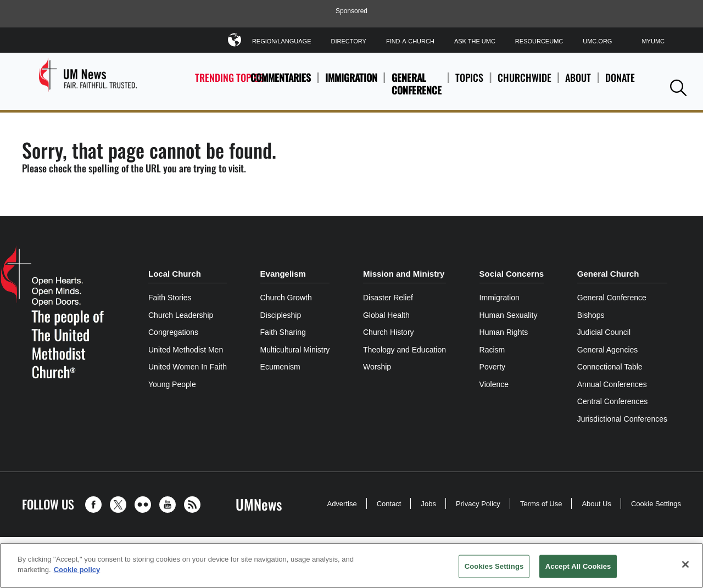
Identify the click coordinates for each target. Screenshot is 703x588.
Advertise (342, 504)
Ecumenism (280, 367)
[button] (678, 88)
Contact (389, 504)
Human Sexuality (509, 315)
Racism (492, 350)
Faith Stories (170, 298)
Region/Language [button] (282, 39)
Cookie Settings (656, 504)
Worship (377, 367)
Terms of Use (541, 504)
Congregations (173, 332)
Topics (469, 84)
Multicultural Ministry (295, 350)
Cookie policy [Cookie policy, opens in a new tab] (77, 570)
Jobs (428, 504)
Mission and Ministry (404, 274)
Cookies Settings (494, 566)
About (578, 84)
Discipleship (281, 315)
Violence (494, 384)
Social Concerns (512, 274)
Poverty (492, 367)
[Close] (685, 564)
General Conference (417, 84)
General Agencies (608, 350)
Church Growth (286, 298)
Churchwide (525, 84)
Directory (348, 41)
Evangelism (283, 274)
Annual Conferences (612, 384)
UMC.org (597, 41)
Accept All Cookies (578, 566)
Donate (620, 84)
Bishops (591, 315)
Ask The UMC (475, 41)
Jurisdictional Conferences (622, 419)
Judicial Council (604, 332)
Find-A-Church (410, 41)
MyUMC (653, 41)
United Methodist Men (186, 350)
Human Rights (504, 332)
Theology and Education (404, 350)
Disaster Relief (388, 298)
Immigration (351, 77)
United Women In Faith (188, 367)
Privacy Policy (478, 504)
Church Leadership (181, 315)
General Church (608, 274)
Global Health (386, 315)
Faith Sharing (283, 332)
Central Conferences (612, 401)
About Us (596, 504)
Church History (389, 332)
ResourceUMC (539, 41)
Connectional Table (610, 367)
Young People (172, 384)
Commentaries (281, 77)
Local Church (175, 274)
